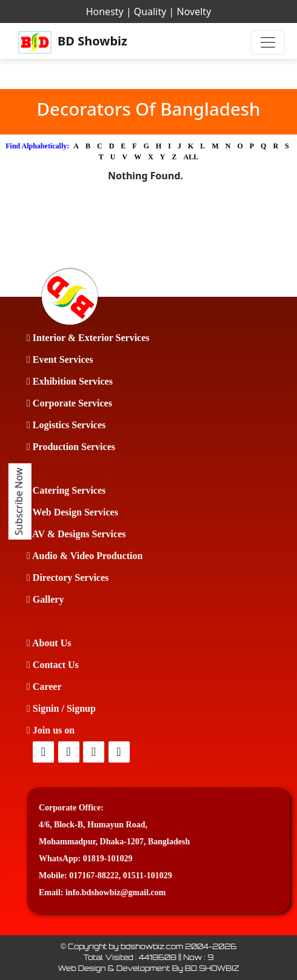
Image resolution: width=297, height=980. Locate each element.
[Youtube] (120, 753)
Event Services (60, 359)
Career (44, 687)
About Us (49, 643)
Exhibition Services (70, 381)
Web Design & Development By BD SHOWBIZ (148, 968)
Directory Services (68, 578)
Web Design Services (72, 512)
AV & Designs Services (76, 534)
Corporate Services (69, 403)
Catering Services (66, 490)
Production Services (71, 447)
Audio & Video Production (85, 556)
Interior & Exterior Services (88, 338)
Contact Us (53, 665)
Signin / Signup (61, 708)
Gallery (45, 599)
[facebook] (44, 753)
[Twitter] (70, 753)
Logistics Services (66, 425)
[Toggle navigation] (268, 42)
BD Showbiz (73, 42)
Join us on (51, 730)
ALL (191, 157)
